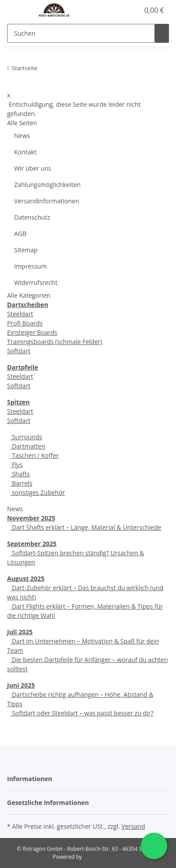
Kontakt (25, 152)
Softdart (19, 351)
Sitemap (26, 250)
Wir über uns (33, 168)
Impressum (30, 266)
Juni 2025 (21, 685)
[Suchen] (81, 33)
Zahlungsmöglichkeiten (47, 185)
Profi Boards (25, 323)
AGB (20, 234)
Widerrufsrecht (36, 282)
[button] (123, 10)
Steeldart (20, 314)
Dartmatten (28, 446)
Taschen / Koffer (34, 455)
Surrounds (26, 437)
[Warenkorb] (153, 10)
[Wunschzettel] (132, 10)
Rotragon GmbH (103, 857)
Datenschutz (32, 217)
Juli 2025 (20, 632)
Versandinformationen (47, 201)
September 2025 (32, 544)
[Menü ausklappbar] (18, 10)
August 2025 (26, 578)
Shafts (20, 474)
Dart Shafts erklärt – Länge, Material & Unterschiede (86, 527)
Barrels (21, 483)
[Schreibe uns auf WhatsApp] (154, 846)
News (22, 136)
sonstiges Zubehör (37, 492)
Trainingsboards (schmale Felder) (55, 342)
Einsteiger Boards (32, 332)
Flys (16, 465)
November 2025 (31, 518)
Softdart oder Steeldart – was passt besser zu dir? (82, 713)
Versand (133, 826)
